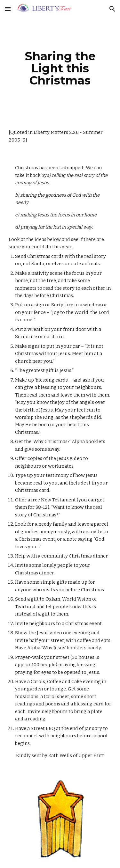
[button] (8, 9)
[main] (60, 68)
